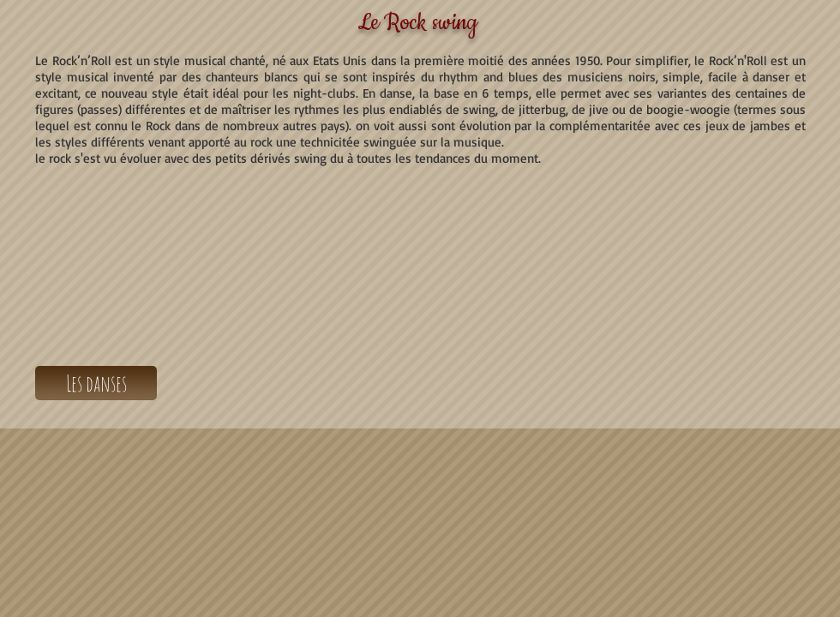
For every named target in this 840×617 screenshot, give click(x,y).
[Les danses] (96, 383)
